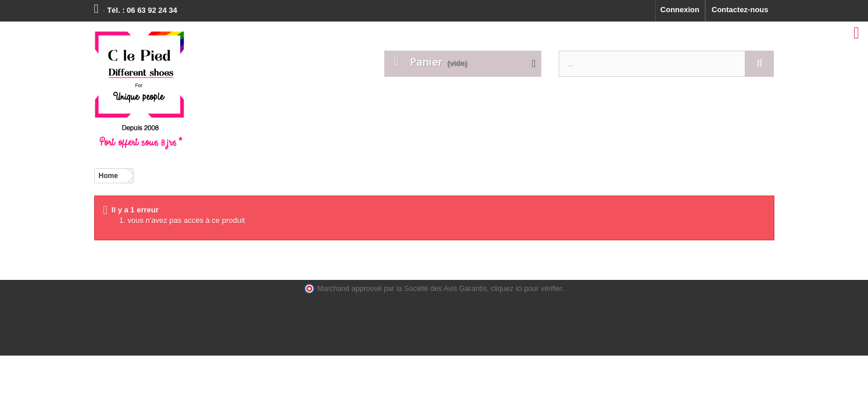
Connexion (680, 10)
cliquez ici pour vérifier (526, 289)
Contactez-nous (740, 10)
